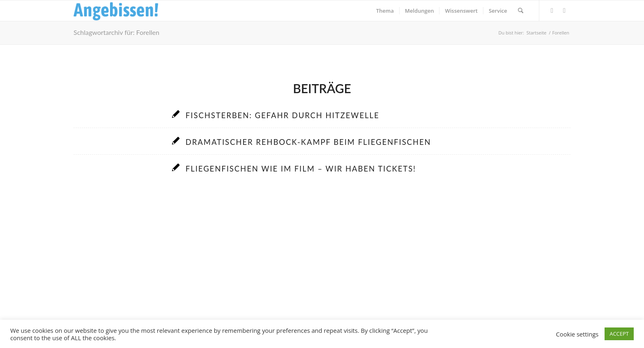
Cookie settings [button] (577, 334)
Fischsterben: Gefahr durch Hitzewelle (283, 115)
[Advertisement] (322, 263)
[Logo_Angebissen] (116, 11)
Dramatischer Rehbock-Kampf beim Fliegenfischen (308, 142)
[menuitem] (385, 11)
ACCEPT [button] (619, 334)
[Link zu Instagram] (564, 10)
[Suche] (521, 11)
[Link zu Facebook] (552, 10)
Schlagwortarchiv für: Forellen (116, 32)
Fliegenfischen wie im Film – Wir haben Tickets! (301, 169)
